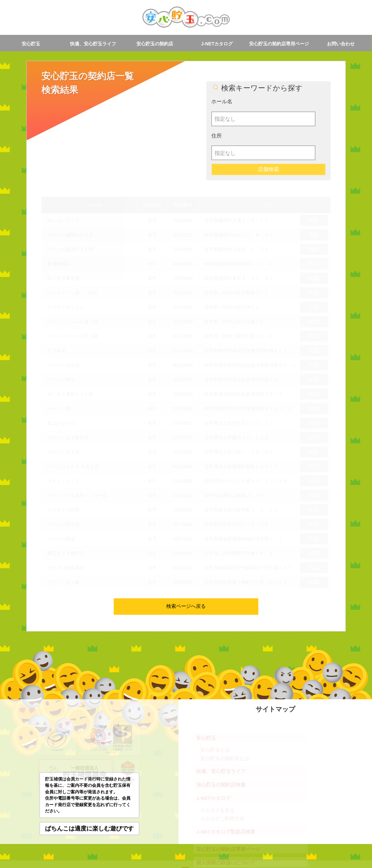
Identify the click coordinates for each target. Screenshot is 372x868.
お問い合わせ (341, 44)
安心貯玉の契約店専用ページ (279, 44)
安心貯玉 (31, 44)
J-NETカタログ (217, 44)
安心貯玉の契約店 (155, 44)
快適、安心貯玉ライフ (93, 44)
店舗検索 (268, 135)
